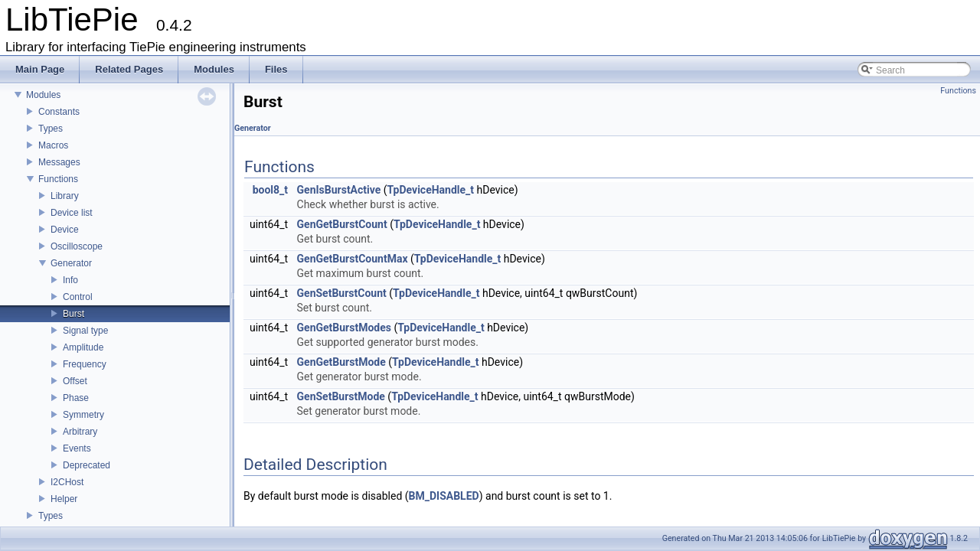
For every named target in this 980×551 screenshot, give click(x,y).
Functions (58, 179)
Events (77, 448)
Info (70, 280)
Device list (72, 213)
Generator (71, 263)
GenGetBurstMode (341, 362)
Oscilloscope (77, 246)
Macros (53, 145)
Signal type (85, 331)
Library (65, 196)
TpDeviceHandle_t (431, 190)
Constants (59, 112)
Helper (64, 499)
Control (78, 297)
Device (65, 230)
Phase (76, 398)
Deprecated (87, 465)
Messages (59, 162)
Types (51, 129)
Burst (73, 314)
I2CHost (67, 482)
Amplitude (83, 347)
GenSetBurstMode (341, 396)
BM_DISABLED (444, 496)
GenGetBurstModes (344, 328)
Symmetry (83, 415)
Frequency (85, 364)
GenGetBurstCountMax (353, 259)
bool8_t (270, 190)
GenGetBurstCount (342, 224)
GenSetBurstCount (342, 293)
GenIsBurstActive (339, 190)
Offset (75, 381)
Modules (43, 95)
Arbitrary (80, 432)
